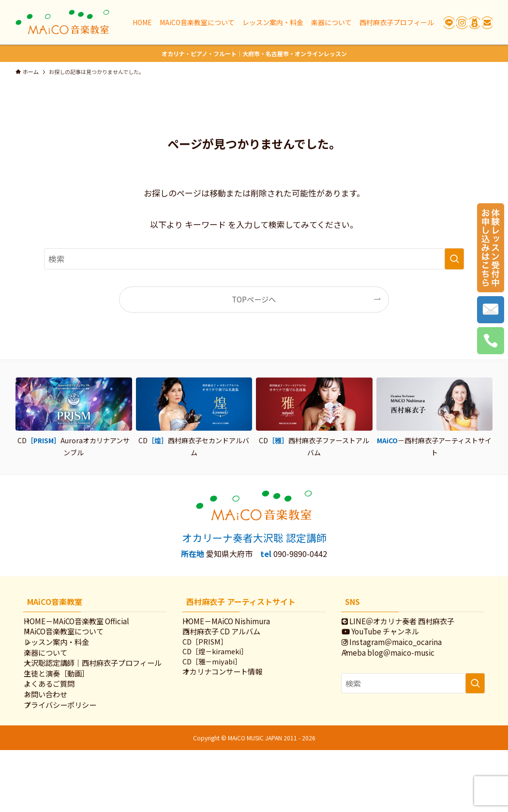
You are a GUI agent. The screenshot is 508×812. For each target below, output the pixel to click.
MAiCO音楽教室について (74, 640)
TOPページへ (254, 299)
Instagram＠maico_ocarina (402, 656)
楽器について (56, 672)
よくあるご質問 (60, 731)
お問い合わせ (56, 747)
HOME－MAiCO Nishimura (237, 624)
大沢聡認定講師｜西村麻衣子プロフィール (96, 693)
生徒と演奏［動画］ (67, 715)
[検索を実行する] (454, 259)
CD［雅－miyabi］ (222, 681)
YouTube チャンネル (391, 640)
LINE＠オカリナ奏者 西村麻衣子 (409, 624)
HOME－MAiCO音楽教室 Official (87, 624)
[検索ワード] (254, 259)
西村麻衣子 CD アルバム (232, 640)
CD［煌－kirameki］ (225, 668)
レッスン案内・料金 (67, 656)
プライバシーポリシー (71, 764)
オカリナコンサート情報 (233, 693)
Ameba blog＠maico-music (399, 672)
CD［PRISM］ (215, 655)
